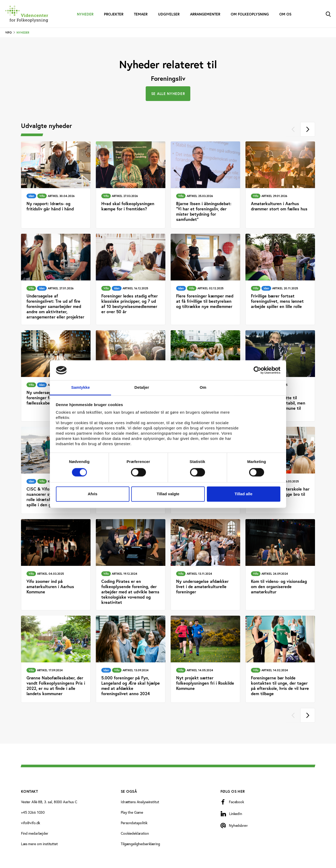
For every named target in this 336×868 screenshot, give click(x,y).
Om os (285, 14)
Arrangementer (205, 14)
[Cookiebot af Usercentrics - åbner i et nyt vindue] (257, 370)
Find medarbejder (35, 833)
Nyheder (85, 14)
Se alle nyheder (168, 94)
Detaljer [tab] (142, 388)
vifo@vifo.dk (31, 823)
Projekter (114, 14)
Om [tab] (203, 388)
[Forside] (27, 14)
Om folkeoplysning (250, 14)
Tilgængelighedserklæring (140, 844)
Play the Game (132, 812)
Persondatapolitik (134, 823)
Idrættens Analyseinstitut (140, 802)
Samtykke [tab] (80, 388)
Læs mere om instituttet (39, 844)
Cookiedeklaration (135, 833)
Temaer (141, 14)
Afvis (93, 494)
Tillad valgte (168, 494)
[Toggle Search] (328, 14)
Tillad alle (243, 494)
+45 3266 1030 (33, 812)
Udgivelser (169, 14)
